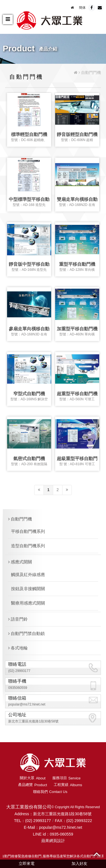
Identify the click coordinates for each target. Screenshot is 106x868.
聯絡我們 (50, 792)
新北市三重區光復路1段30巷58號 (33, 721)
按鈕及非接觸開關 (28, 589)
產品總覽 (33, 785)
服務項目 (66, 778)
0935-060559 (61, 834)
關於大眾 (33, 778)
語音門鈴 (18, 619)
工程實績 (68, 785)
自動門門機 (20, 519)
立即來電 (27, 863)
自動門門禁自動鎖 (26, 633)
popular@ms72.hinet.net (27, 704)
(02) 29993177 (19, 671)
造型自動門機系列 (28, 546)
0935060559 (18, 688)
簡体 (82, 8)
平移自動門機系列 (28, 531)
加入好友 (79, 863)
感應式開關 (20, 562)
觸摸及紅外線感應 (28, 574)
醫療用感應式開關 (28, 603)
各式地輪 (18, 648)
